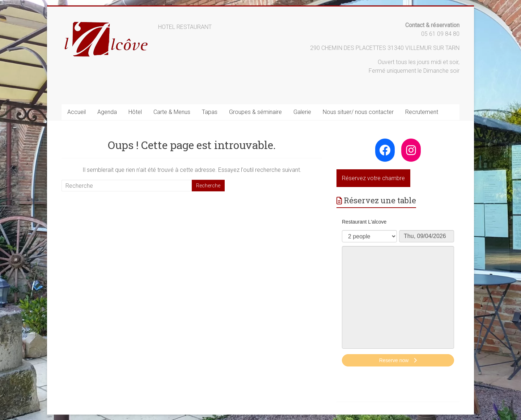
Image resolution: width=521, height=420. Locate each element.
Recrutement (422, 112)
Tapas (210, 112)
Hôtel (135, 112)
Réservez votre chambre (373, 178)
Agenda (107, 112)
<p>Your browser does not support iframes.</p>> (398, 293)
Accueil (77, 112)
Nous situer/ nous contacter (358, 112)
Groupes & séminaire (255, 112)
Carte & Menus (172, 112)
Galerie (302, 112)
